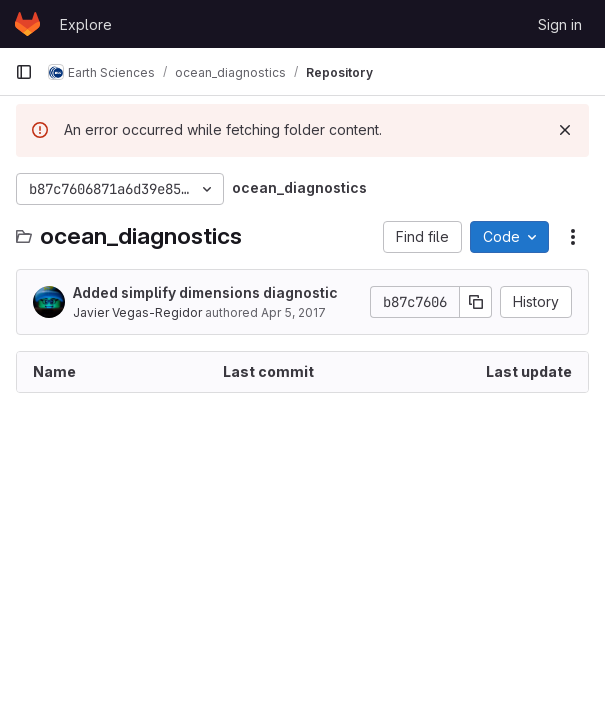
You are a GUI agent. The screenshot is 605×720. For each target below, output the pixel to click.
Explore (86, 24)
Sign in (560, 24)
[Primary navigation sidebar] (24, 72)
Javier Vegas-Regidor (137, 312)
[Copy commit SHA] (476, 302)
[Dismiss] (565, 130)
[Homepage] (27, 24)
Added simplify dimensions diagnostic (205, 292)
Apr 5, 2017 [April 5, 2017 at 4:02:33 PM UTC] (293, 312)
